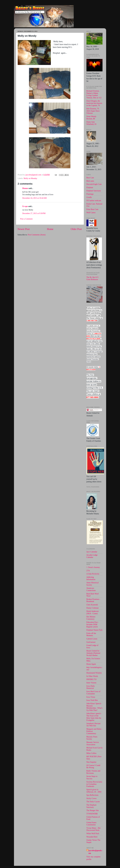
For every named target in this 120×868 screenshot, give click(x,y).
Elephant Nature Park (94, 630)
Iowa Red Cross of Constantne (93, 693)
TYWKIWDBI (92, 814)
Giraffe (89, 197)
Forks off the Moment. (91, 634)
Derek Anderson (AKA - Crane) (93, 612)
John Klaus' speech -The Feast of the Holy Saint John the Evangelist (94, 717)
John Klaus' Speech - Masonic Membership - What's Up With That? (94, 707)
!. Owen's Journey (93, 567)
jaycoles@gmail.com (95, 852)
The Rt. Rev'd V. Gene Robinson (93, 278)
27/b (88, 571)
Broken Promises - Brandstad (93, 600)
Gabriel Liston (92, 639)
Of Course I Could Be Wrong (93, 766)
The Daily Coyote (93, 802)
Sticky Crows (92, 798)
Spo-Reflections (92, 795)
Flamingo (90, 194)
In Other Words (92, 676)
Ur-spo (25, 206)
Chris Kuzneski (92, 605)
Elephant (90, 187)
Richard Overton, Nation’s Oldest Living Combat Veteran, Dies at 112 (94, 94)
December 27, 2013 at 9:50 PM (34, 213)
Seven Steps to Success (92, 777)
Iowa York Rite (92, 700)
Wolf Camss (91, 213)
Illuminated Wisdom (94, 673)
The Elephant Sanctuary (91, 806)
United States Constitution (91, 824)
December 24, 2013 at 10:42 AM (35, 198)
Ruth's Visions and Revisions (93, 772)
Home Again (91, 664)
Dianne (25, 188)
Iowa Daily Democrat (91, 687)
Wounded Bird (92, 837)
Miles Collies (91, 753)
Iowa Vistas (91, 697)
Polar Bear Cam (92, 209)
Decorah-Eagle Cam (94, 184)
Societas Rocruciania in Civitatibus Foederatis (94, 784)
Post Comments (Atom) (37, 235)
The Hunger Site (93, 810)
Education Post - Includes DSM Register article (93, 624)
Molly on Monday (30, 178)
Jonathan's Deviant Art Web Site (93, 725)
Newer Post (24, 229)
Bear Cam (90, 178)
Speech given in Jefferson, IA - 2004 (94, 791)
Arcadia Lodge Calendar (92, 556)
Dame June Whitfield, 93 (91, 123)
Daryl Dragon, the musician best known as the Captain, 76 (94, 103)
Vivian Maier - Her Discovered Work (94, 829)
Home (50, 229)
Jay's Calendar (92, 552)
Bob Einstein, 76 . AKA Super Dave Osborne (93, 111)
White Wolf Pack (93, 834)
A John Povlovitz (93, 574)
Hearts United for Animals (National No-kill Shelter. (93, 653)
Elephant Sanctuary (94, 191)
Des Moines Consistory (91, 618)
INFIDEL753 (91, 679)
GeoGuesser (91, 642)
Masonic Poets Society (92, 738)
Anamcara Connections (91, 589)
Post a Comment (26, 219)
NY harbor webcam (94, 201)
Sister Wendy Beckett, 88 (91, 118)
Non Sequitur (91, 762)
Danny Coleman (93, 608)
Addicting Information (91, 578)
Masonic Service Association (93, 743)
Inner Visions (91, 683)
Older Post (76, 229)
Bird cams (90, 181)
